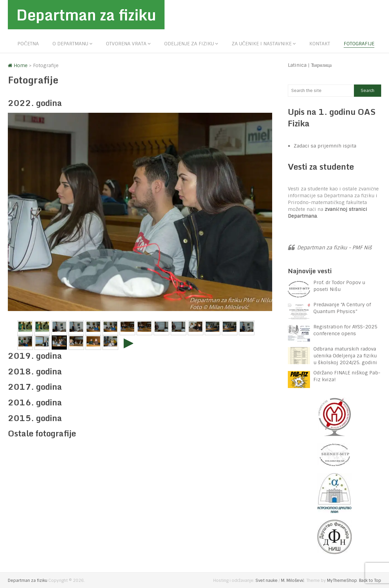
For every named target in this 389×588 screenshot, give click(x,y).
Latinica (297, 65)
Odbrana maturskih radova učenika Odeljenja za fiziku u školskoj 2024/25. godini (345, 356)
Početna (28, 44)
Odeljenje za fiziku (189, 44)
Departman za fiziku (86, 15)
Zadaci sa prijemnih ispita (325, 146)
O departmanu (70, 44)
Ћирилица (321, 65)
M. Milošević (293, 581)
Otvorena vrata (126, 44)
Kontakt (320, 44)
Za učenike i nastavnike (262, 44)
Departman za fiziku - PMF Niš (334, 248)
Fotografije (359, 44)
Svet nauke (267, 581)
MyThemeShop (342, 581)
